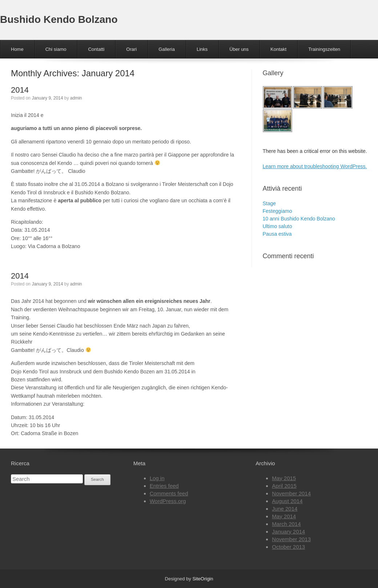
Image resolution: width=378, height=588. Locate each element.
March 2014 (286, 524)
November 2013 (291, 539)
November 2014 (291, 493)
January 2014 (288, 532)
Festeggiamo (278, 211)
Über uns (239, 49)
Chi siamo (56, 49)
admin (76, 98)
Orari (131, 49)
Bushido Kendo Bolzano (59, 19)
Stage (270, 203)
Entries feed (164, 486)
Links (202, 49)
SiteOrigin (203, 579)
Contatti (96, 49)
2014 (20, 90)
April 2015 (284, 486)
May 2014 (284, 516)
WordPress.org (168, 501)
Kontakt (278, 49)
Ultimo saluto (278, 226)
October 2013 (288, 547)
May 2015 (284, 478)
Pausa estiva (277, 234)
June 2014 (285, 509)
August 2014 (287, 501)
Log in (157, 478)
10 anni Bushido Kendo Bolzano (299, 219)
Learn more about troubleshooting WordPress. (315, 166)
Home (17, 49)
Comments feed (169, 493)
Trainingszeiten (324, 49)
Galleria (167, 49)
